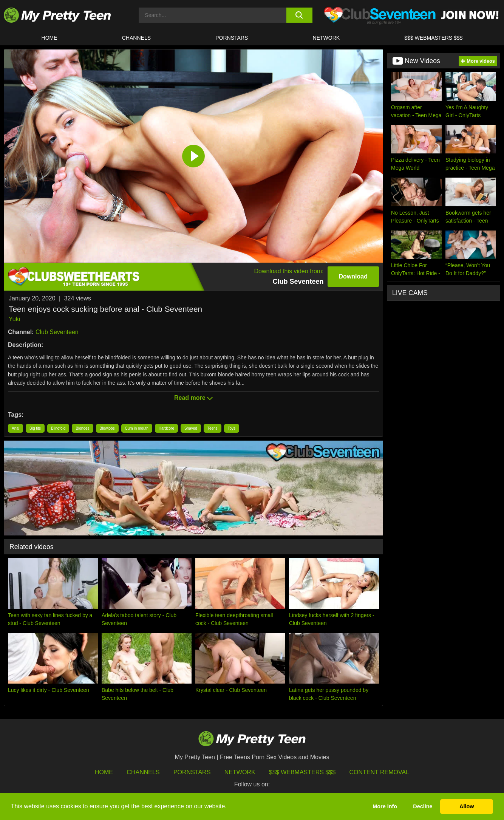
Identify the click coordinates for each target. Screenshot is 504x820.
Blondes (82, 428)
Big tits (35, 428)
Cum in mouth (137, 428)
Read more (193, 398)
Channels (143, 772)
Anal (15, 428)
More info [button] (385, 806)
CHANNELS (136, 38)
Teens (213, 428)
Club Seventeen (57, 332)
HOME (49, 38)
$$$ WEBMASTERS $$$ (433, 38)
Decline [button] (423, 806)
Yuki (14, 319)
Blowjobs (107, 428)
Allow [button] (467, 806)
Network (326, 38)
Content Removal (380, 772)
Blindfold (58, 428)
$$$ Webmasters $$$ (302, 772)
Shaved (191, 428)
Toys (232, 428)
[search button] (299, 15)
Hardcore (166, 428)
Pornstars (232, 38)
